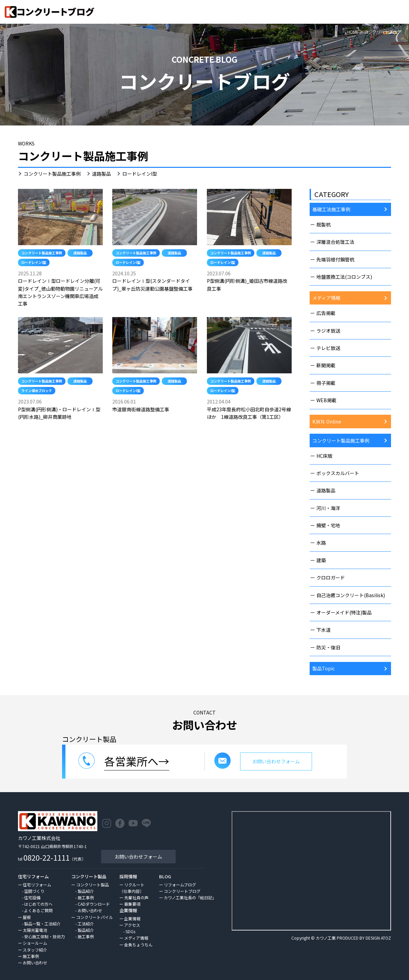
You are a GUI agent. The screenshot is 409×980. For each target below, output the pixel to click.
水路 (321, 543)
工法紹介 (86, 924)
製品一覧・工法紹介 (42, 924)
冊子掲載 (326, 383)
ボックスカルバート (338, 473)
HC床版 (324, 456)
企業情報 (132, 918)
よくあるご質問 (38, 910)
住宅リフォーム (37, 885)
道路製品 (101, 174)
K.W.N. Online (327, 422)
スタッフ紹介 (35, 950)
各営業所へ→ (137, 761)
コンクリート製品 (93, 885)
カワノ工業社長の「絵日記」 (190, 897)
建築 (321, 560)
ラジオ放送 (328, 331)
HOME (353, 32)
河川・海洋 (328, 508)
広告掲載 (326, 313)
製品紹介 (86, 891)
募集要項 (132, 904)
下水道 (324, 630)
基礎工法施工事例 (331, 209)
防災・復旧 (328, 647)
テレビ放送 (328, 348)
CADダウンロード (94, 904)
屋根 (27, 917)
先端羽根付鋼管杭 (335, 259)
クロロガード (331, 577)
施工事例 (31, 956)
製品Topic (324, 668)
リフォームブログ (180, 885)
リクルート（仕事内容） (132, 888)
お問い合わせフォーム (138, 857)
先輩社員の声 (136, 897)
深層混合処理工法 (335, 242)
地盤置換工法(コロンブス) (344, 277)
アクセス (132, 925)
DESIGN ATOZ (378, 938)
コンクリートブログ (182, 891)
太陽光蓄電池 (35, 930)
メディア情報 (326, 298)
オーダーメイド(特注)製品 (344, 612)
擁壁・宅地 (328, 525)
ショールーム (35, 943)
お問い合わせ (35, 963)
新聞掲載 (326, 365)
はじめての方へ (38, 904)
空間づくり (34, 891)
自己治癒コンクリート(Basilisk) (351, 595)
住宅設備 (32, 897)
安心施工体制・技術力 (44, 936)
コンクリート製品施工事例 (52, 174)
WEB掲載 (326, 400)
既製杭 (324, 224)
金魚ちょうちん (138, 945)
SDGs (130, 931)
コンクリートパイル (95, 917)
